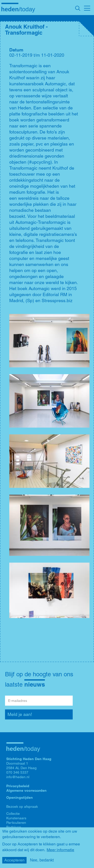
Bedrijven (14, 827)
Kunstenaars (16, 818)
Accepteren (14, 860)
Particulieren (16, 823)
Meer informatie (60, 850)
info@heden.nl (18, 777)
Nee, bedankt (42, 860)
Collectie (13, 814)
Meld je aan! (20, 714)
